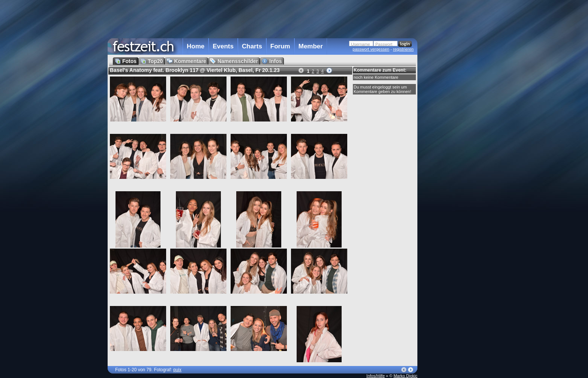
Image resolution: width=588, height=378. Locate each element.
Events (223, 46)
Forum (280, 46)
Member (311, 46)
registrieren (403, 49)
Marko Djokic (405, 376)
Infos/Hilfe (376, 376)
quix (177, 370)
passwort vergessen (371, 49)
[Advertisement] (450, 151)
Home (196, 46)
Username (361, 44)
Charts (252, 46)
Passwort (384, 44)
